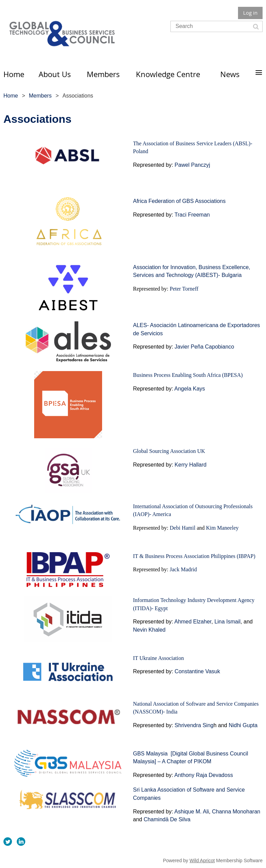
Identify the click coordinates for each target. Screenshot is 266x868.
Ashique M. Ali (191, 812)
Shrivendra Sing (194, 725)
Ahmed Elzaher (193, 622)
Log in (250, 13)
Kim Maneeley (222, 528)
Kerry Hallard (190, 465)
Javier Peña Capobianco (204, 347)
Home (11, 96)
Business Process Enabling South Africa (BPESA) (188, 375)
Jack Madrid (183, 569)
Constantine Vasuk (197, 671)
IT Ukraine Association (159, 658)
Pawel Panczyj (192, 165)
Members (40, 96)
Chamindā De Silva (167, 819)
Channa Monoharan (236, 812)
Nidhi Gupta (243, 725)
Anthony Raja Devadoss (204, 775)
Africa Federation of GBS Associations (179, 201)
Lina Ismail (227, 622)
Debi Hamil (183, 528)
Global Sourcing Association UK (169, 451)
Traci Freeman (192, 215)
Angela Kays (190, 389)
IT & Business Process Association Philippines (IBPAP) (194, 556)
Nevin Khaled (150, 630)
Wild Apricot (202, 860)
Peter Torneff (184, 289)
